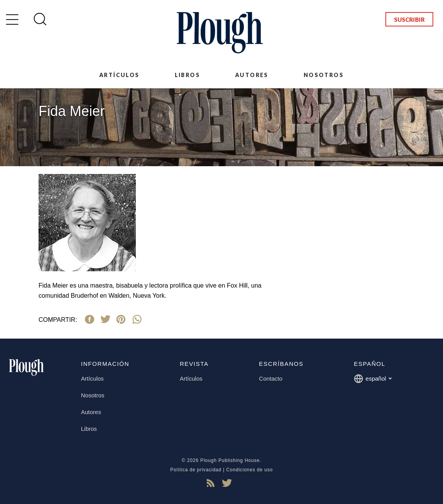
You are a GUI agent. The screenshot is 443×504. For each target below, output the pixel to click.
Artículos (120, 75)
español (373, 379)
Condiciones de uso (250, 470)
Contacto (271, 378)
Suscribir (409, 19)
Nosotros (324, 75)
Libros (187, 75)
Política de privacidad (196, 470)
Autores (252, 75)
